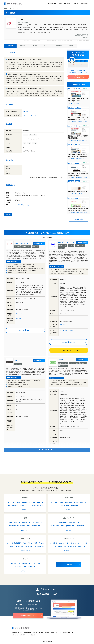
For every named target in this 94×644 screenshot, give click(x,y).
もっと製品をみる (47, 450)
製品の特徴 (10, 46)
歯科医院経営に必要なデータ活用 (77, 192)
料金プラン (47, 46)
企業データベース (13, 505)
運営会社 (33, 635)
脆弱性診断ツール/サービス (22, 543)
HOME (6, 8)
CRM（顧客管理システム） (29, 563)
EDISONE (61, 360)
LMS (58, 505)
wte (16, 361)
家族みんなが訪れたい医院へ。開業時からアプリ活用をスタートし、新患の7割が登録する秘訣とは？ (78, 209)
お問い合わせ (15, 635)
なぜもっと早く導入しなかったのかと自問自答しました (78, 174)
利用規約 (47, 632)
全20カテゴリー (68, 530)
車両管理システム (14, 526)
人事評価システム (81, 502)
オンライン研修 (65, 505)
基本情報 (35, 46)
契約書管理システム (74, 523)
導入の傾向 (23, 46)
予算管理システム (38, 502)
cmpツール (40, 546)
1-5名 (30, 115)
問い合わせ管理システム (57, 526)
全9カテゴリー (25, 510)
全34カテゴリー (25, 530)
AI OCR (11, 523)
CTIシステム (19, 567)
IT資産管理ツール (12, 546)
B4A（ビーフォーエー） (66, 242)
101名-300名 (71, 330)
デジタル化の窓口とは (17, 632)
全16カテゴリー (68, 551)
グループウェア (23, 505)
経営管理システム (27, 502)
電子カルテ (17, 523)
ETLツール (10, 543)
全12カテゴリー (68, 510)
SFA (39, 563)
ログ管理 (21, 546)
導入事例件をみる (25, 330)
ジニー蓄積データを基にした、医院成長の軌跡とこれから (78, 100)
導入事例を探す (52, 3)
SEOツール (84, 543)
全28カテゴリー (25, 551)
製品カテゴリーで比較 (65, 3)
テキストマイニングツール (77, 546)
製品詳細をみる (38, 243)
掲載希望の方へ (85, 3)
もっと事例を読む (78, 219)
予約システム (12, 8)
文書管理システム (62, 523)
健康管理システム (76, 505)
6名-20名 (25, 115)
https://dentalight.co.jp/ (22, 205)
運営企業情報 (59, 46)
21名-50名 (36, 115)
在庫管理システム (25, 526)
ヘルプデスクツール (29, 567)
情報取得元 (86, 37)
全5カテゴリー (25, 571)
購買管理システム (82, 526)
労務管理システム (71, 526)
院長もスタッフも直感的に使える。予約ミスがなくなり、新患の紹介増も (78, 156)
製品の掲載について (24, 635)
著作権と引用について (56, 632)
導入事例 (71, 46)
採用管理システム (70, 502)
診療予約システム (27, 523)
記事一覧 (76, 3)
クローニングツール (30, 546)
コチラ (87, 41)
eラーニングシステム (57, 502)
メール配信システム (56, 543)
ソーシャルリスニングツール (61, 546)
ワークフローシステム (14, 502)
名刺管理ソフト (15, 563)
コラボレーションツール (36, 505)
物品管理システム (37, 526)
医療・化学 (26, 111)
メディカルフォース (21, 243)
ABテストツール (67, 543)
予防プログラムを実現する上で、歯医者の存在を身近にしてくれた (78, 118)
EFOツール (76, 543)
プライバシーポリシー (68, 632)
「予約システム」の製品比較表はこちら (78, 77)
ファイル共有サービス (37, 543)
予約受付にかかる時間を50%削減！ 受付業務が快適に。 (78, 137)
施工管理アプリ (37, 523)
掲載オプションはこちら (28, 616)
